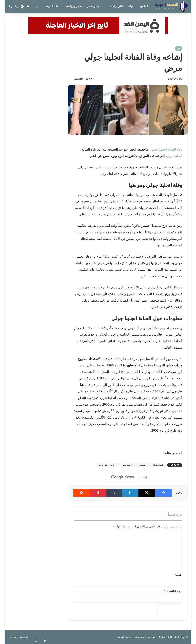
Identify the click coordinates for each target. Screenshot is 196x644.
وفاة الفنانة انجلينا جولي (166, 149)
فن (38, 6)
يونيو (163, 328)
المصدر (142, 465)
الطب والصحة (116, 6)
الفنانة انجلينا (158, 465)
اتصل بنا (13, 637)
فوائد (131, 6)
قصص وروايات (74, 6)
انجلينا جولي (174, 156)
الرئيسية (24, 637)
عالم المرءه (52, 6)
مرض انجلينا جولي (107, 465)
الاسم (178, 575)
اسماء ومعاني (94, 6)
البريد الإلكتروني (173, 591)
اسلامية (144, 6)
